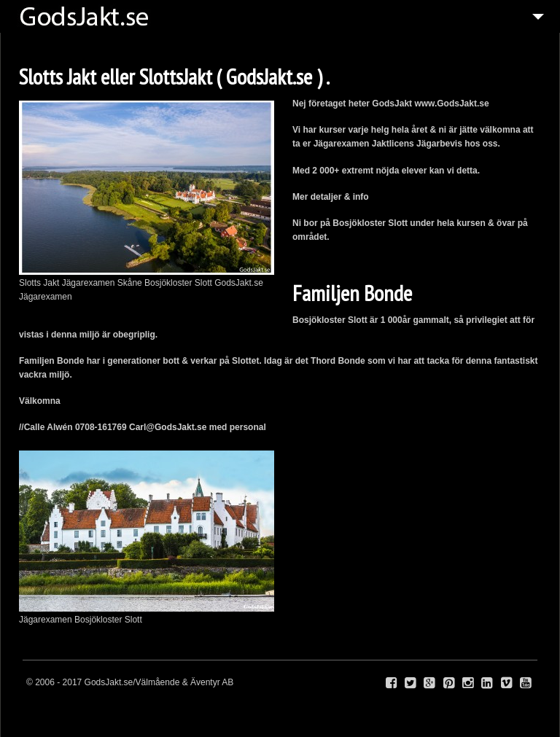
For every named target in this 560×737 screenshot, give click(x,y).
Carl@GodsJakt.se (168, 427)
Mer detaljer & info (332, 197)
